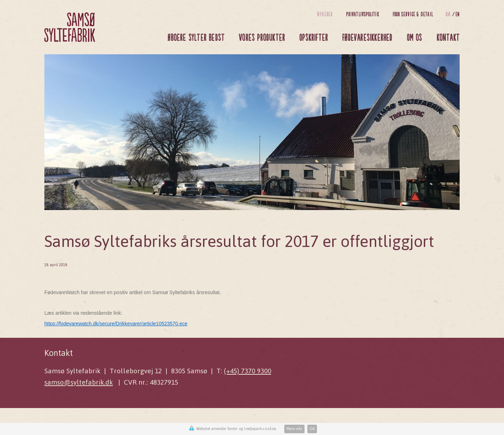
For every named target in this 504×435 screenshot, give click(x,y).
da (449, 14)
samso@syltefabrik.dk (79, 382)
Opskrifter (314, 37)
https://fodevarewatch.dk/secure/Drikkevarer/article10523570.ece (116, 324)
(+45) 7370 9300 (248, 371)
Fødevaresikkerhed (367, 37)
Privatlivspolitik (362, 14)
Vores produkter (262, 37)
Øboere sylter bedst (196, 37)
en (458, 14)
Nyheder (325, 14)
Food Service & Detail (413, 14)
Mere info (294, 429)
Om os (415, 37)
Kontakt (448, 37)
